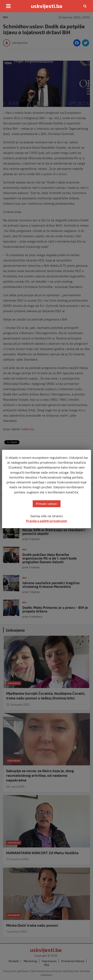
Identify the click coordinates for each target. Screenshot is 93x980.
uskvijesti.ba (47, 6)
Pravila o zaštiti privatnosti (46, 521)
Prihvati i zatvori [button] (47, 504)
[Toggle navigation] (8, 6)
